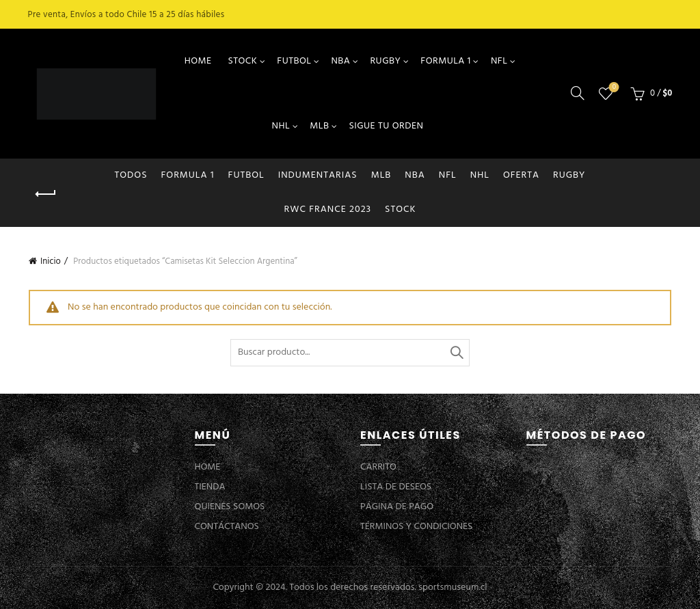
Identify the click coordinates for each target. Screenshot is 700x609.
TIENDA (210, 487)
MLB (319, 126)
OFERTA (521, 175)
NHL (281, 126)
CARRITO (378, 467)
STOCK (242, 61)
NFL (499, 61)
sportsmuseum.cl (453, 587)
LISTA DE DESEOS (396, 487)
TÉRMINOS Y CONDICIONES (416, 527)
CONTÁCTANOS (227, 527)
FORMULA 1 (446, 61)
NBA (340, 61)
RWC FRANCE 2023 (328, 209)
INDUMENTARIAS (318, 175)
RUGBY (385, 61)
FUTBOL (294, 61)
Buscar (456, 353)
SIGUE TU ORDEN (386, 126)
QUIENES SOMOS (230, 507)
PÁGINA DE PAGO (397, 507)
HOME (198, 61)
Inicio (51, 261)
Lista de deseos (613, 88)
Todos (131, 175)
